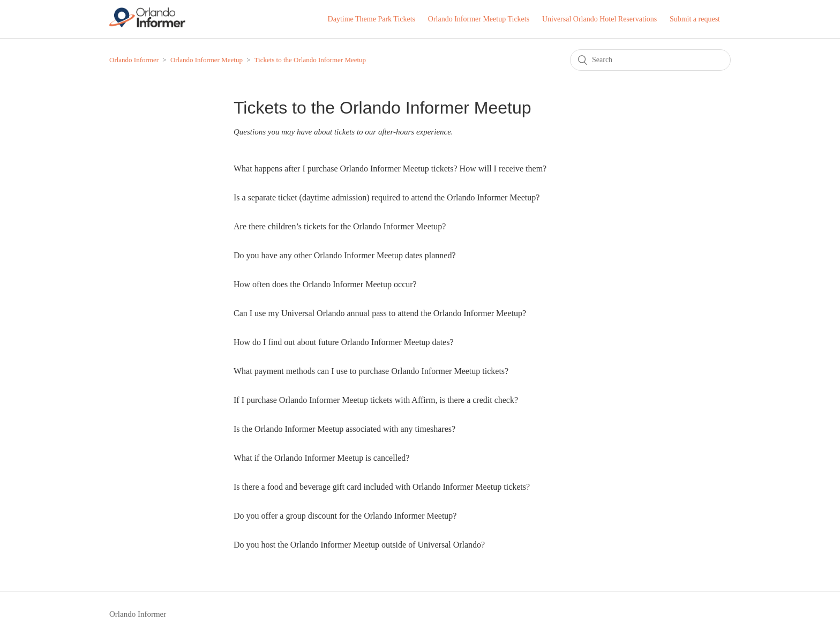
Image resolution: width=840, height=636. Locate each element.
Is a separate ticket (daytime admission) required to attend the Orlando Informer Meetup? (387, 197)
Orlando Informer (134, 60)
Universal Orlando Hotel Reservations (599, 19)
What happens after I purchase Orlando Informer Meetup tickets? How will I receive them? (390, 169)
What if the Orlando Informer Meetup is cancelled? (321, 458)
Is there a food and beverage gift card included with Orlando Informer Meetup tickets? (382, 487)
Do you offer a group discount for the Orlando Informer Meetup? (345, 516)
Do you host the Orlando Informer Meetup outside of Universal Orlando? (359, 545)
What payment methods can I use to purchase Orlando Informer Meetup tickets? (371, 371)
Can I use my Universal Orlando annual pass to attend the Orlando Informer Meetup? (380, 313)
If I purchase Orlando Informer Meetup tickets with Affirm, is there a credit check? (376, 400)
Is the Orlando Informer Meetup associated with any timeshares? (344, 429)
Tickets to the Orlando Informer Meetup (310, 60)
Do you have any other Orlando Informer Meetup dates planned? (345, 255)
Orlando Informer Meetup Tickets (479, 19)
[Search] (650, 60)
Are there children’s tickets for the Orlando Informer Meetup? (340, 226)
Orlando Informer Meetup (207, 60)
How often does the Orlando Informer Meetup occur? (325, 284)
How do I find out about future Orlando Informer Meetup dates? (344, 342)
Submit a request (695, 19)
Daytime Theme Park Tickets (372, 19)
